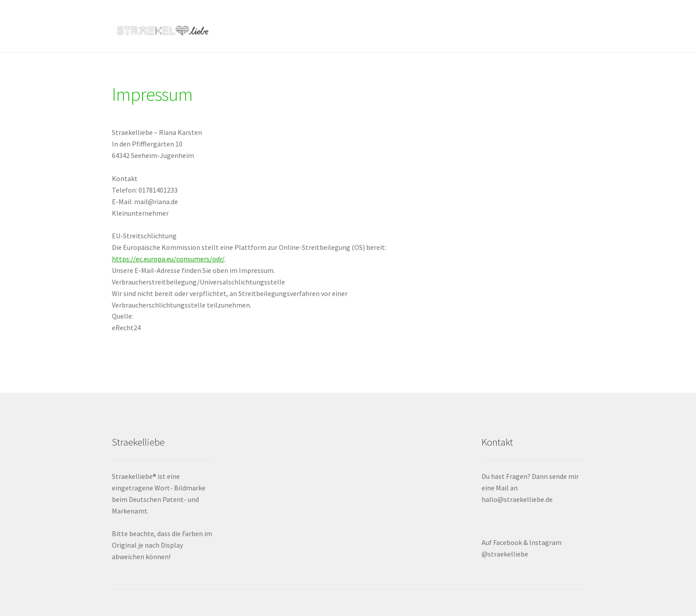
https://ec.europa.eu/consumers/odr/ (168, 259)
